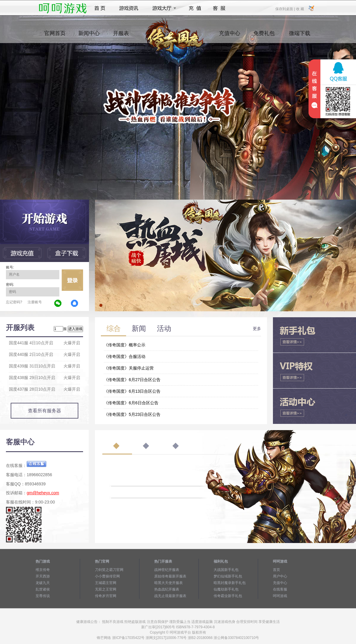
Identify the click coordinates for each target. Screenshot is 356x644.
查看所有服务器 (44, 411)
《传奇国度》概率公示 (125, 345)
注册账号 (35, 302)
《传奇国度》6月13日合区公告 (132, 391)
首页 (100, 8)
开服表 (121, 36)
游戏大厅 (163, 8)
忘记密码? (14, 302)
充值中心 (230, 36)
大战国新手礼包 (226, 570)
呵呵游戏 (280, 596)
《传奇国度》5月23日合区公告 (132, 414)
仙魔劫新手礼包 (226, 589)
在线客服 (280, 589)
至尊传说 (43, 596)
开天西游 (43, 576)
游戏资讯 (129, 8)
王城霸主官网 (106, 583)
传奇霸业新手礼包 (228, 596)
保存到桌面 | (285, 9)
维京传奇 (43, 570)
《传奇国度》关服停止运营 (129, 368)
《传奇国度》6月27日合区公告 (132, 380)
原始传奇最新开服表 (170, 576)
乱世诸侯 (43, 589)
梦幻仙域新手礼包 (228, 576)
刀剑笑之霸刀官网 (109, 570)
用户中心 (280, 576)
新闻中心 (89, 36)
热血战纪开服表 (167, 589)
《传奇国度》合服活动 (125, 356)
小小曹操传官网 (107, 576)
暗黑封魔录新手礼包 (230, 583)
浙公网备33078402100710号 (236, 638)
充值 (195, 8)
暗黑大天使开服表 (169, 583)
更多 (257, 329)
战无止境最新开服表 (170, 596)
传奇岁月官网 (106, 596)
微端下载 (300, 36)
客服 (219, 8)
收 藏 (300, 9)
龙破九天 (43, 583)
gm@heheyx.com (43, 493)
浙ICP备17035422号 (128, 638)
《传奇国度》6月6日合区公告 (131, 403)
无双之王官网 (106, 589)
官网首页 (55, 36)
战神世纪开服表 (167, 570)
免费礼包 (264, 36)
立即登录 (72, 280)
